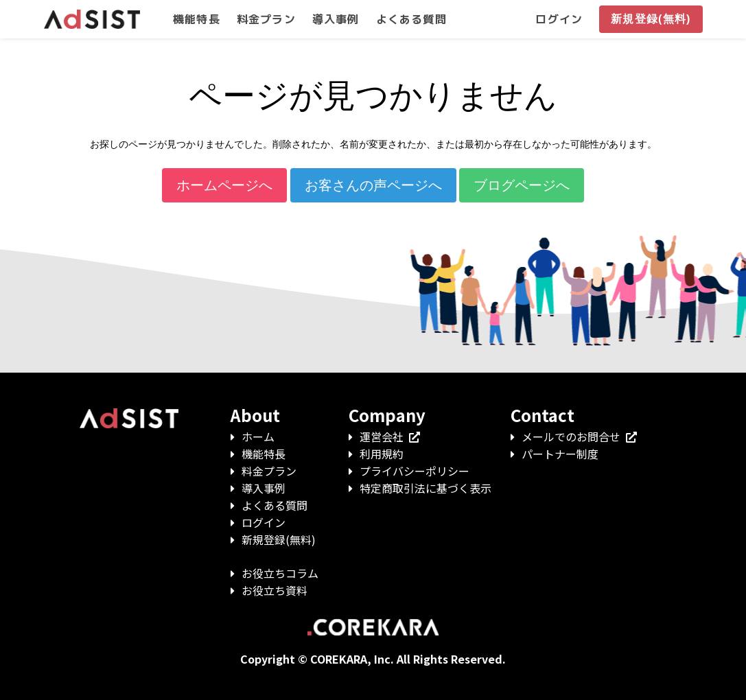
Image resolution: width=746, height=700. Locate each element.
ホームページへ (224, 185)
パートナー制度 (560, 454)
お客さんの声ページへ (373, 185)
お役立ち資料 (275, 590)
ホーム (258, 436)
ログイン (264, 522)
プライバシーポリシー (415, 471)
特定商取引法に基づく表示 (426, 488)
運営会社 (390, 436)
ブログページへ (522, 185)
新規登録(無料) (279, 539)
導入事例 (264, 488)
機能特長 (264, 454)
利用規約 (382, 454)
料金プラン (269, 471)
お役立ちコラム (280, 573)
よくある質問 (275, 505)
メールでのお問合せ (579, 436)
